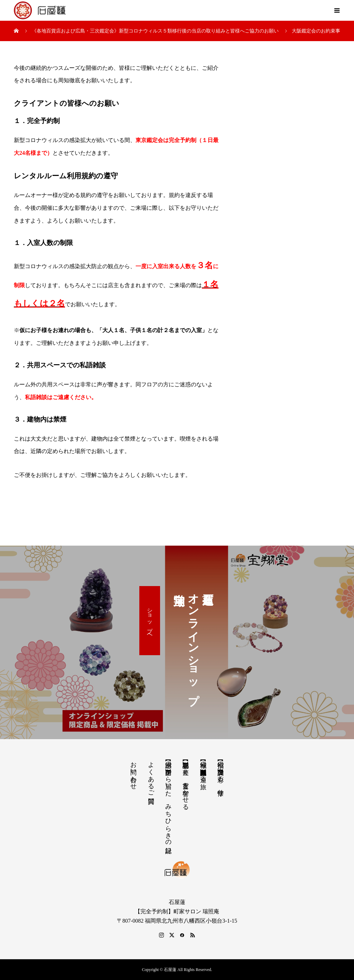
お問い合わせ (133, 772)
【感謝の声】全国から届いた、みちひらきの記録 (168, 800)
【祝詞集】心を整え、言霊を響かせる (186, 782)
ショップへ (150, 621)
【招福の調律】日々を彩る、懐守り (221, 775)
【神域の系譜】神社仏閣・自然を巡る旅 (203, 768)
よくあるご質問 (151, 775)
